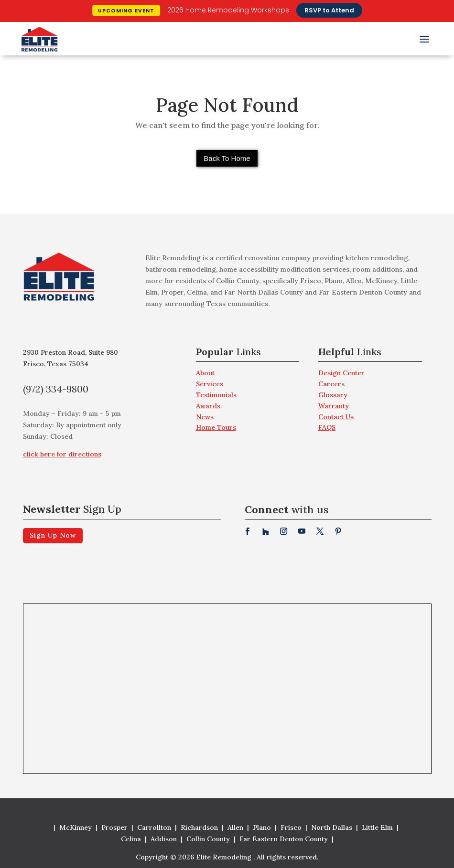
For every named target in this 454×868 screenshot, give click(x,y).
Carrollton (154, 827)
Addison (164, 839)
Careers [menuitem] (331, 384)
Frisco (291, 827)
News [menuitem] (205, 417)
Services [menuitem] (210, 384)
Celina (131, 839)
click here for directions (62, 454)
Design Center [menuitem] (341, 373)
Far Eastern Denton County (284, 839)
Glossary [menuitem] (333, 395)
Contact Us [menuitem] (336, 417)
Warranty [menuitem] (334, 406)
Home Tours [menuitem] (216, 427)
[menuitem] (248, 355)
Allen (235, 827)
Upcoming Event (126, 11)
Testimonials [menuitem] (216, 395)
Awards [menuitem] (208, 406)
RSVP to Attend (329, 10)
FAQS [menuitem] (327, 427)
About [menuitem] (205, 373)
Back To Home (227, 158)
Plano (262, 827)
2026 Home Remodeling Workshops (228, 10)
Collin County (208, 839)
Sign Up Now (53, 535)
